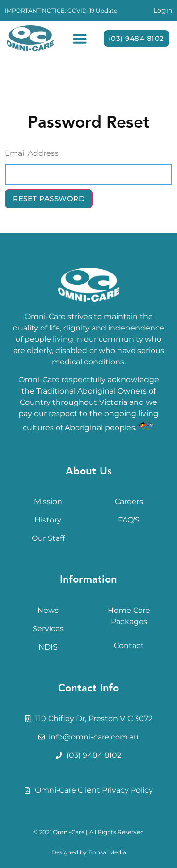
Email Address (32, 153)
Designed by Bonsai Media (89, 852)
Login (163, 10)
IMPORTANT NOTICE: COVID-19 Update (61, 11)
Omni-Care (69, 832)
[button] (80, 39)
